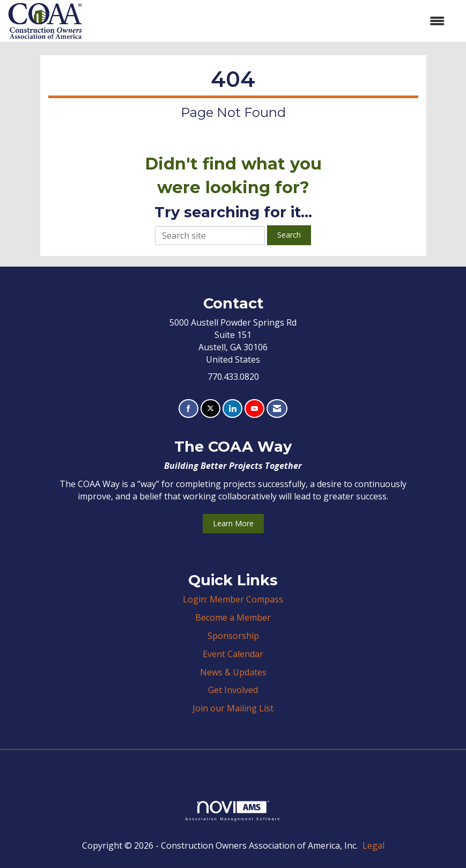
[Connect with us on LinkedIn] (232, 409)
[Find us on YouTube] (254, 409)
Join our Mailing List (233, 708)
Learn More (233, 523)
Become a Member (233, 617)
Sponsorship (233, 636)
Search (289, 235)
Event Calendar (233, 654)
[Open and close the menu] (269, 21)
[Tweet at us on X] (210, 409)
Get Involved (233, 690)
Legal (373, 845)
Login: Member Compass (233, 599)
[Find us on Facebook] (188, 409)
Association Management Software (233, 811)
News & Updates (233, 672)
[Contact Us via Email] (277, 409)
